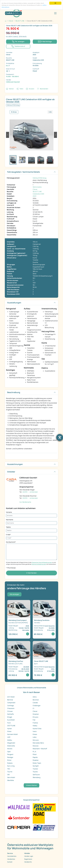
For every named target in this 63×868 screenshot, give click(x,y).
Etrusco (35, 717)
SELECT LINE (37, 192)
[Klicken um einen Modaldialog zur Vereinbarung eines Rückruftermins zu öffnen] (18, 46)
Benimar (10, 700)
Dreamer (36, 714)
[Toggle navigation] (55, 13)
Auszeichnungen (15, 464)
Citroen (10, 711)
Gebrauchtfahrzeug (40, 178)
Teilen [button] (21, 89)
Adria (35, 697)
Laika (35, 737)
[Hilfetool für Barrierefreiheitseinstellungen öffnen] (60, 437)
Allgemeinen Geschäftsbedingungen (42, 562)
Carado (35, 703)
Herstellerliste (12, 856)
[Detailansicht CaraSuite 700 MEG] (44, 619)
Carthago (11, 706)
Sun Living (11, 766)
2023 (34, 196)
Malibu (10, 740)
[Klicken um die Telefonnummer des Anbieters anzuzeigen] (18, 42)
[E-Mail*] (31, 538)
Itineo (9, 731)
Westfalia (11, 780)
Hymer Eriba (37, 729)
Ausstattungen (14, 303)
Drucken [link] (32, 89)
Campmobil (11, 703)
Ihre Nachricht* (11, 542)
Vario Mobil (11, 777)
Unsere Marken (31, 785)
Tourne (10, 772)
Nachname (10, 520)
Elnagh (10, 717)
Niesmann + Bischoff (40, 749)
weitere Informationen (8, 7)
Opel (9, 752)
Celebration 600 (38, 194)
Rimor (9, 760)
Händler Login (29, 856)
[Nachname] (31, 523)
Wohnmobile (37, 187)
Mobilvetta (11, 746)
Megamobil (11, 743)
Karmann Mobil (12, 734)
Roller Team (37, 763)
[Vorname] (31, 516)
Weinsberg (37, 777)
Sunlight (36, 766)
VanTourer (36, 775)
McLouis (36, 740)
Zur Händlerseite (25, 502)
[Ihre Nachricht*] (31, 552)
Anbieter (11, 472)
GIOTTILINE (11, 726)
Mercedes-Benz (38, 743)
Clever (35, 189)
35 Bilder (14, 112)
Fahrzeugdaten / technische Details (23, 172)
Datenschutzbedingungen (39, 564)
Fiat (34, 720)
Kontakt (10, 862)
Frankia (35, 723)
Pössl (35, 754)
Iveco (35, 731)
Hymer (10, 729)
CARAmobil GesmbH (13, 82)
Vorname (9, 512)
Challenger (37, 706)
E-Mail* (8, 535)
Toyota (35, 772)
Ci (33, 708)
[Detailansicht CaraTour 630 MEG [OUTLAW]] (19, 660)
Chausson (11, 708)
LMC (9, 737)
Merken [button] (11, 89)
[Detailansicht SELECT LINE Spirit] (44, 660)
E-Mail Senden (32, 573)
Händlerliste (11, 859)
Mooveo (36, 746)
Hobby (35, 726)
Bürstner (36, 700)
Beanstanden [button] (44, 89)
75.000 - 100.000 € (12, 76)
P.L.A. (35, 752)
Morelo (10, 749)
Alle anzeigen (14, 594)
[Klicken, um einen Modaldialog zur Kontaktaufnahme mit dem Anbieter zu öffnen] (45, 42)
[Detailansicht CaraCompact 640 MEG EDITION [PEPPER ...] (19, 619)
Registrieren (28, 859)
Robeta (10, 763)
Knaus (35, 734)
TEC (9, 769)
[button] (8, 135)
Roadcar (36, 760)
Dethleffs (11, 714)
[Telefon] (31, 531)
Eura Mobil (11, 720)
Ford (9, 723)
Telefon (8, 527)
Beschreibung (14, 392)
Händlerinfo (28, 862)
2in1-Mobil (11, 697)
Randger (10, 757)
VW (8, 775)
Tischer (35, 769)
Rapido (35, 757)
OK (55, 3)
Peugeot (10, 754)
